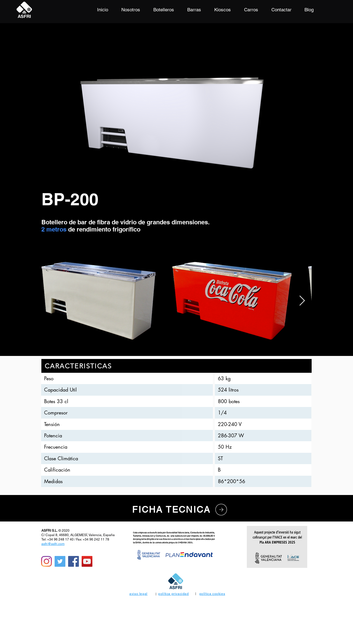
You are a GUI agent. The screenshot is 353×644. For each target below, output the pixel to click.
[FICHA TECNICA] (180, 510)
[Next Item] (302, 301)
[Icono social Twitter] (60, 561)
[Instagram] (46, 561)
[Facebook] (73, 561)
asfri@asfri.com (53, 544)
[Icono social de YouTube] (87, 561)
